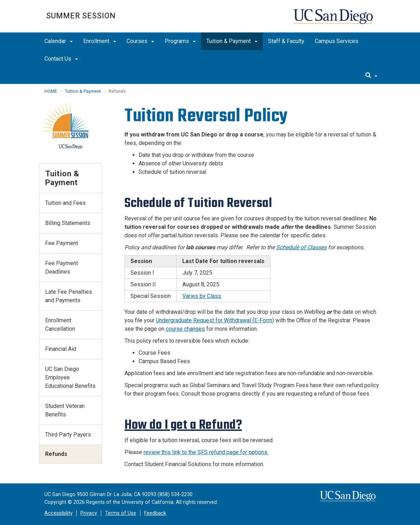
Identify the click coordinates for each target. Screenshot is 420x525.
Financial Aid (61, 349)
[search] (371, 76)
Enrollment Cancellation (60, 325)
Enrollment (100, 41)
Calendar (59, 41)
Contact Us (61, 59)
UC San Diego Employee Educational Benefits (70, 377)
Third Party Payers (68, 435)
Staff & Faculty (286, 41)
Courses (140, 41)
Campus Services (337, 41)
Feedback (155, 513)
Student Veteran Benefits (65, 410)
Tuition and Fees (65, 203)
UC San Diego (334, 20)
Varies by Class (202, 296)
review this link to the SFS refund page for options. (206, 452)
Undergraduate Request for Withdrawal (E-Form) (215, 320)
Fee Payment (62, 243)
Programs (180, 41)
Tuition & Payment (232, 41)
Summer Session (81, 16)
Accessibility (59, 513)
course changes (185, 329)
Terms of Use (121, 513)
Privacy (89, 513)
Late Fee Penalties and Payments (69, 296)
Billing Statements (68, 223)
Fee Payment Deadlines (62, 267)
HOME (51, 91)
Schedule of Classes (301, 247)
